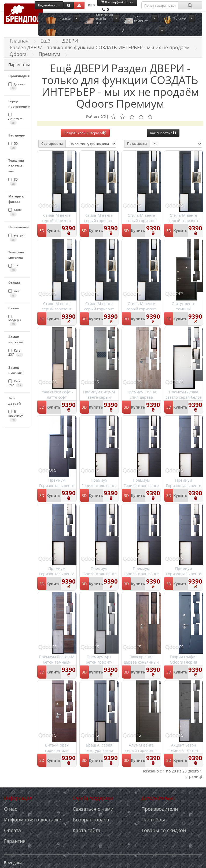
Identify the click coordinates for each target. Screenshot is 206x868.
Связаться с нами (93, 809)
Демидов (15, 119)
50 (13, 146)
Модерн (15, 320)
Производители (160, 809)
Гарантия (15, 841)
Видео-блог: (49, 5)
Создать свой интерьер (85, 133)
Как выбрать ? (163, 133)
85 (13, 181)
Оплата (12, 830)
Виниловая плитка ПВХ (104, 19)
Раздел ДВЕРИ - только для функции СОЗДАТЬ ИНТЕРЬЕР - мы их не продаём (100, 47)
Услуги (181, 19)
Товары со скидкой (164, 830)
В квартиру (16, 416)
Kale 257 (16, 352)
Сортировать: (52, 144)
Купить (54, 231)
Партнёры (153, 820)
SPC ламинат (141, 19)
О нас (11, 809)
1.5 (13, 268)
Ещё (121, 30)
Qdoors (18, 54)
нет (14, 293)
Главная (19, 41)
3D (42, 231)
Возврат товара (91, 820)
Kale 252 (16, 383)
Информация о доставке (33, 820)
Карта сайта (87, 830)
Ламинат (64, 19)
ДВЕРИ (70, 41)
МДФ (15, 212)
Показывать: (137, 144)
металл (17, 237)
